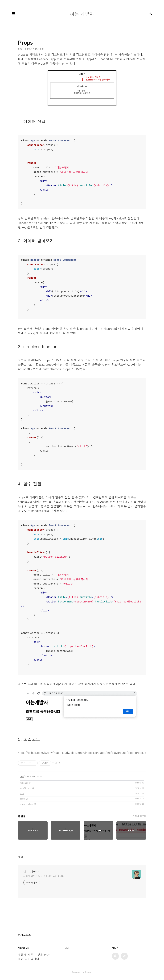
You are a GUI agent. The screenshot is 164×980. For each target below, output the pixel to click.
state (22, 793)
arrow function (26, 804)
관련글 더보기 (139, 816)
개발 (22, 776)
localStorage (25, 788)
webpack (24, 783)
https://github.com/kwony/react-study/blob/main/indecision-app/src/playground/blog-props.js (82, 753)
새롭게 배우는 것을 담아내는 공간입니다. (44, 876)
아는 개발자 (31, 872)
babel (22, 799)
